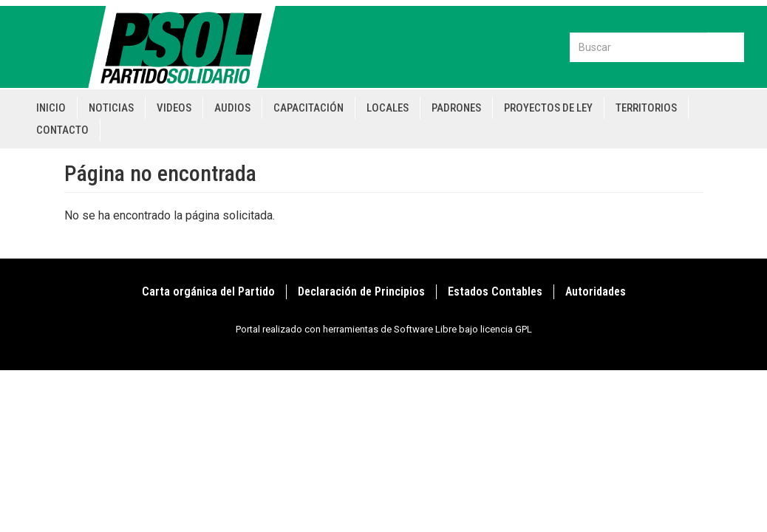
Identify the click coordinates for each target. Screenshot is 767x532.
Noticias (111, 108)
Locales (388, 108)
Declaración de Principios (361, 291)
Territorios (646, 108)
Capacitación (308, 108)
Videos (174, 108)
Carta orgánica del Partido (208, 291)
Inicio (51, 108)
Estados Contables (495, 291)
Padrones (456, 108)
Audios (232, 108)
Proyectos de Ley (548, 108)
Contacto (62, 130)
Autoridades (596, 291)
